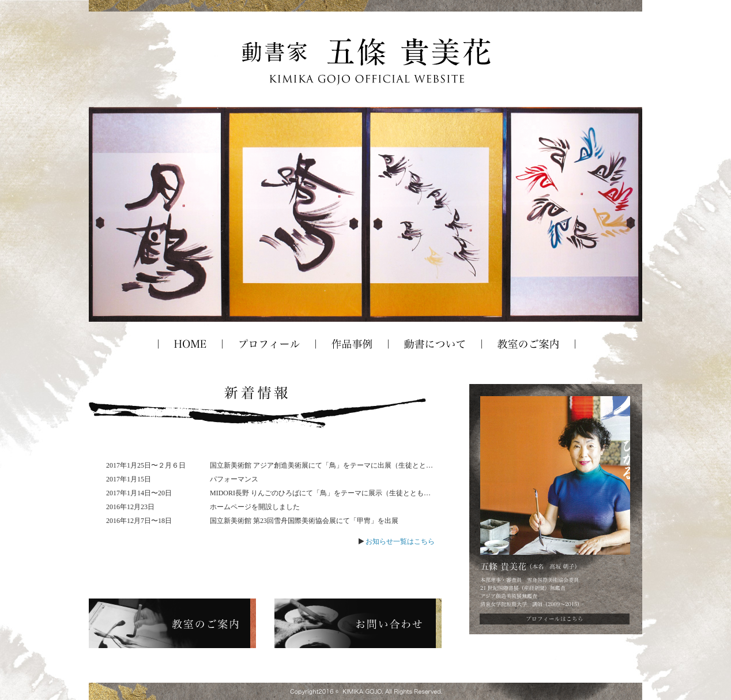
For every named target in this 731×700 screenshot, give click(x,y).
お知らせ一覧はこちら (400, 541)
